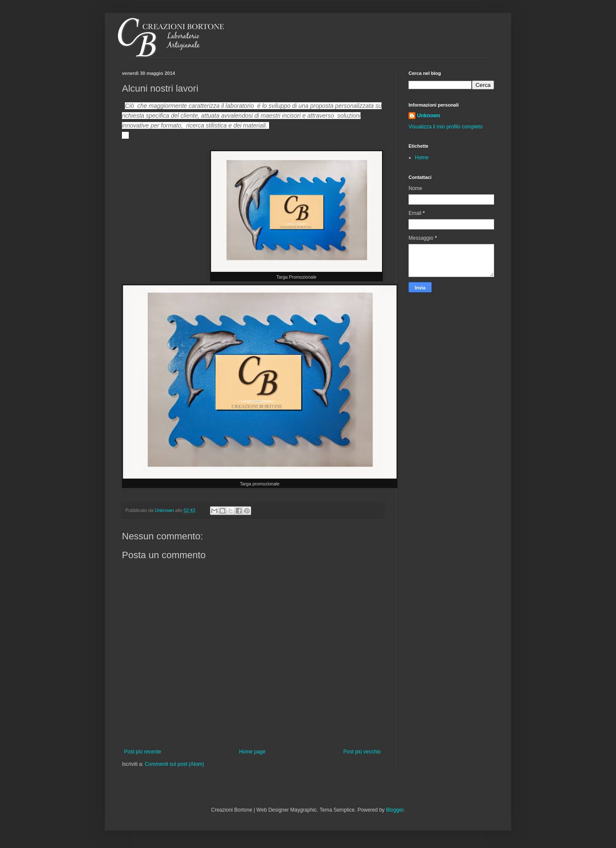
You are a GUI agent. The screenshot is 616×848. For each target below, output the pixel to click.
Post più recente (143, 752)
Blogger (395, 810)
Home (422, 158)
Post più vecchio (362, 752)
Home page (252, 752)
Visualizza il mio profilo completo (446, 127)
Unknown (429, 116)
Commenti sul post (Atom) (174, 764)
